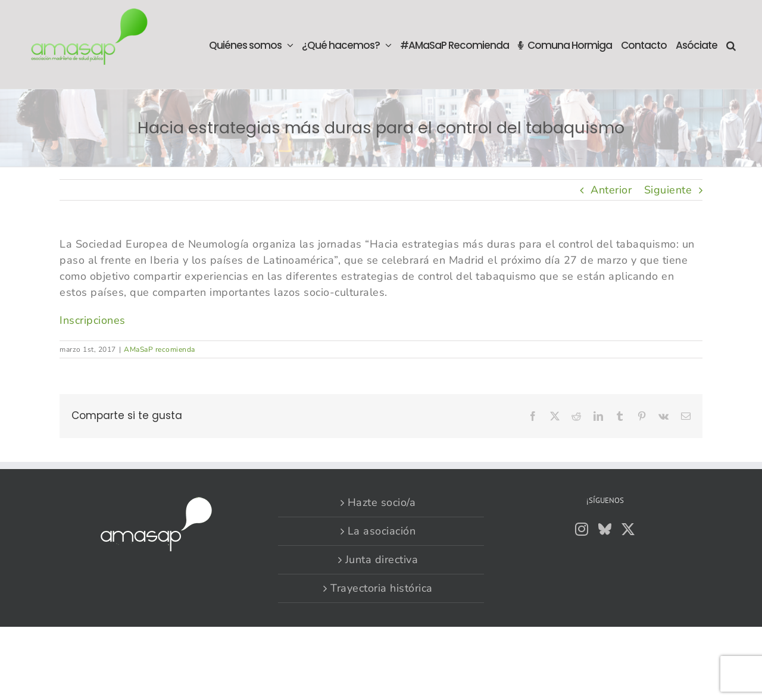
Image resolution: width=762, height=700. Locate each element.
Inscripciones (93, 320)
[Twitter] (628, 529)
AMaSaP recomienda (160, 349)
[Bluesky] (605, 529)
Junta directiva (382, 560)
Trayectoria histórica (382, 588)
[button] (731, 44)
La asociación (382, 531)
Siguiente (668, 190)
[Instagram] (582, 529)
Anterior (611, 190)
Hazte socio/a (382, 502)
